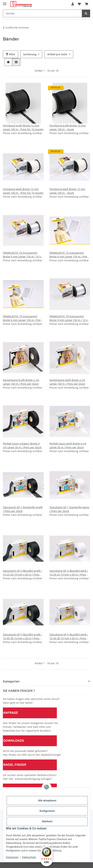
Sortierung (30, 54)
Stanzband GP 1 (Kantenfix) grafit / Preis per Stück (23, 509)
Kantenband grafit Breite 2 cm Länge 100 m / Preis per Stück (21, 382)
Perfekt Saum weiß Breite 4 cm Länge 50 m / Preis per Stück (68, 445)
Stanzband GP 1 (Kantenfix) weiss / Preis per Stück (69, 509)
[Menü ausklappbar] (5, 2)
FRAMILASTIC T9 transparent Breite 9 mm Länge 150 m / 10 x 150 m (68, 318)
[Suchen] (42, 13)
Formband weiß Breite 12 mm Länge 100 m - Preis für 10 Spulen (23, 191)
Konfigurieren (47, 811)
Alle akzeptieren (47, 801)
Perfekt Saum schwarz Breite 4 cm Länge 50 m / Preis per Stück (22, 445)
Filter (11, 54)
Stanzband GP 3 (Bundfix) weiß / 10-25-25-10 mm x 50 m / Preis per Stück (69, 573)
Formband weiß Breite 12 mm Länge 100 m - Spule (67, 191)
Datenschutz (29, 857)
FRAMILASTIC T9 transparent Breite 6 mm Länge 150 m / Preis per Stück (22, 318)
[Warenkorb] (87, 4)
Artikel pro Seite (57, 54)
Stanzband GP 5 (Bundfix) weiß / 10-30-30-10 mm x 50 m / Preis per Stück (69, 636)
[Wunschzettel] (79, 4)
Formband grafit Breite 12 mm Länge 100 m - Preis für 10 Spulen (23, 127)
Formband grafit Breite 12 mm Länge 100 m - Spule (68, 127)
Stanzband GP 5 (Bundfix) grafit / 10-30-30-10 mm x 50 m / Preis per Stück (22, 636)
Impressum (12, 857)
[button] (73, 4)
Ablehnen (47, 821)
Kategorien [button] (11, 681)
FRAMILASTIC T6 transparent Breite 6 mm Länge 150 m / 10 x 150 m (22, 255)
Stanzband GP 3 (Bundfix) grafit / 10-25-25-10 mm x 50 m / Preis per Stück (22, 573)
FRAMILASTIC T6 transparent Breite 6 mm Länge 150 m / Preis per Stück (69, 255)
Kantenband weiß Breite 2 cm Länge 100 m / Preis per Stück (67, 382)
